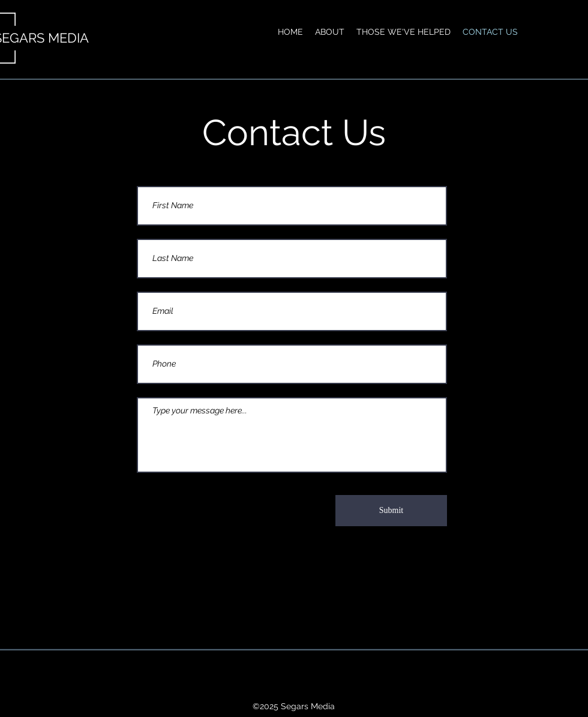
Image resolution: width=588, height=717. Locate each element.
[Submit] (391, 511)
